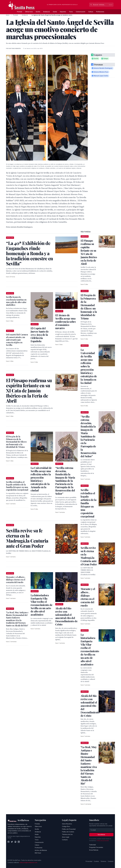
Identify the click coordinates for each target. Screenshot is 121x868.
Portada (20, 12)
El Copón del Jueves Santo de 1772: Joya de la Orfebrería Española (40, 335)
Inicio (8, 15)
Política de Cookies (68, 832)
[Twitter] (12, 842)
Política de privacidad (103, 841)
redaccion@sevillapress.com (28, 862)
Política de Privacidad (69, 829)
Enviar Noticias (94, 850)
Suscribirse (101, 835)
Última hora (29, 12)
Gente (55, 12)
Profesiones (100, 12)
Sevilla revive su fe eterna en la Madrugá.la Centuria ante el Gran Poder (89, 556)
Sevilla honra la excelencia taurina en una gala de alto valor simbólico (16, 301)
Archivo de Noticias (41, 850)
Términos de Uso (67, 834)
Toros (71, 12)
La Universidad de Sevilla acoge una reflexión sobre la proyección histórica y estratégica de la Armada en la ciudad (41, 479)
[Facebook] (9, 842)
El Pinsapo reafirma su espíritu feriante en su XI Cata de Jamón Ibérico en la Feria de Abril (89, 252)
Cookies (96, 861)
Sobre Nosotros (67, 824)
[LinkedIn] (19, 842)
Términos (103, 861)
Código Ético (66, 826)
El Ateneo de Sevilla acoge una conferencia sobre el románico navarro (66, 322)
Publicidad (92, 845)
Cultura (91, 12)
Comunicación (81, 12)
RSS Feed (38, 853)
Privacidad (89, 861)
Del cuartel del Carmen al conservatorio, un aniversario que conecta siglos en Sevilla (17, 340)
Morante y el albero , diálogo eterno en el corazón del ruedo (16, 580)
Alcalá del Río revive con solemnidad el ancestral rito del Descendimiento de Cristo (66, 616)
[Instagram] (15, 842)
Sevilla (38, 12)
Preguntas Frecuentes (96, 847)
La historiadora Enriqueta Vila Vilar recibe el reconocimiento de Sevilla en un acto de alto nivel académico (41, 605)
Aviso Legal (66, 837)
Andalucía (47, 12)
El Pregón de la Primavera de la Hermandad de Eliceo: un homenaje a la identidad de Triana (16, 442)
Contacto (65, 840)
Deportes (63, 12)
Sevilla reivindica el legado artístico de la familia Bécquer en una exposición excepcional (17, 486)
